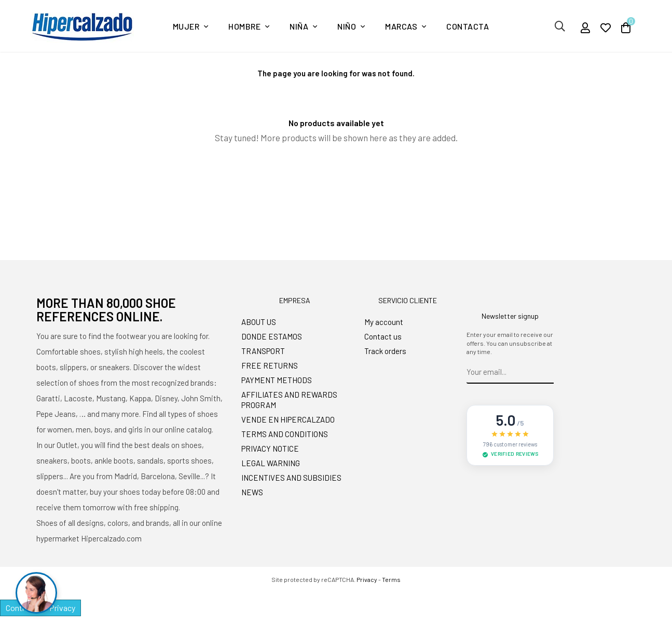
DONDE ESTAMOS (272, 336)
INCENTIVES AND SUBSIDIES (291, 478)
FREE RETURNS (270, 365)
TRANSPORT (263, 351)
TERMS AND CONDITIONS (285, 434)
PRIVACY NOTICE (270, 449)
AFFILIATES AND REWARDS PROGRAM (289, 400)
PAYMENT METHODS (277, 380)
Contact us (383, 336)
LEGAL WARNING (271, 463)
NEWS (252, 492)
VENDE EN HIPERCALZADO (288, 419)
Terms (391, 579)
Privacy (367, 579)
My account (384, 322)
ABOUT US (259, 322)
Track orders (385, 351)
